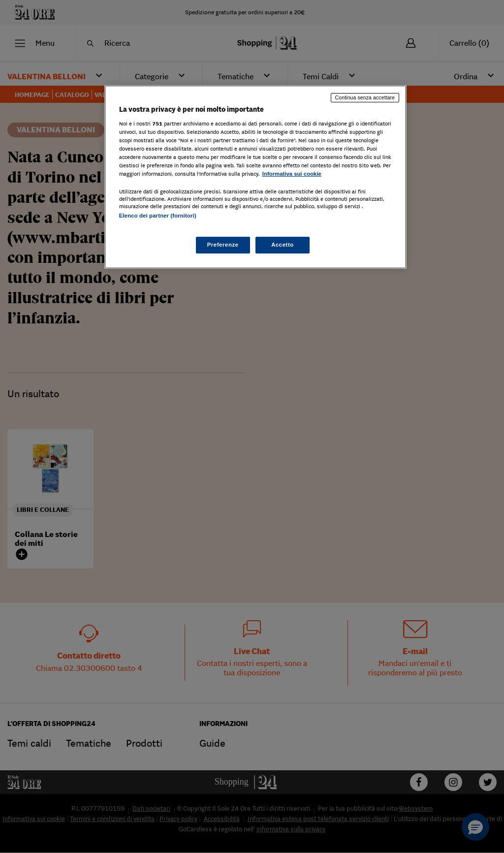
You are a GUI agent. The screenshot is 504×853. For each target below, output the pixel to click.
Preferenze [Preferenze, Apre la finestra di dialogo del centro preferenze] (223, 245)
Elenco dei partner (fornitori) (158, 216)
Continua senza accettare (365, 97)
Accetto (283, 245)
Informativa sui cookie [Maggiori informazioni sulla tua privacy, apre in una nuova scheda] (292, 174)
